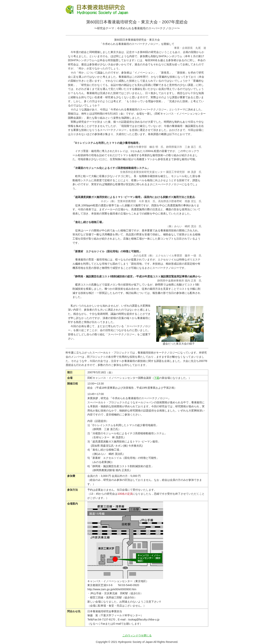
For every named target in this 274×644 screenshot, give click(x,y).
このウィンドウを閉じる (137, 635)
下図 (157, 378)
